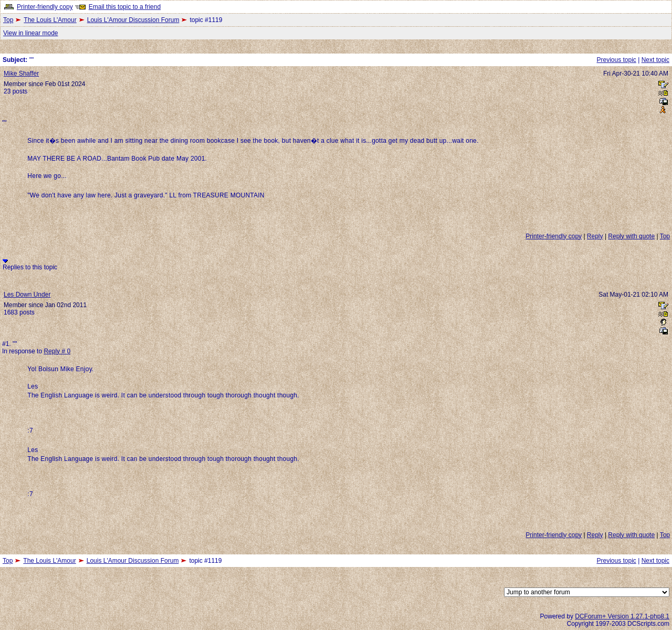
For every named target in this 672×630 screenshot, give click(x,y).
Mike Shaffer (21, 73)
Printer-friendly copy (45, 7)
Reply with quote (631, 236)
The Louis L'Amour (50, 20)
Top (8, 20)
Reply (595, 236)
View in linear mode (31, 33)
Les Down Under (27, 295)
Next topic (655, 60)
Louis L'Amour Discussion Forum (133, 20)
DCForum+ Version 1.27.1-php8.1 (622, 616)
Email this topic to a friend (125, 7)
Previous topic (616, 60)
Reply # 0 (57, 351)
